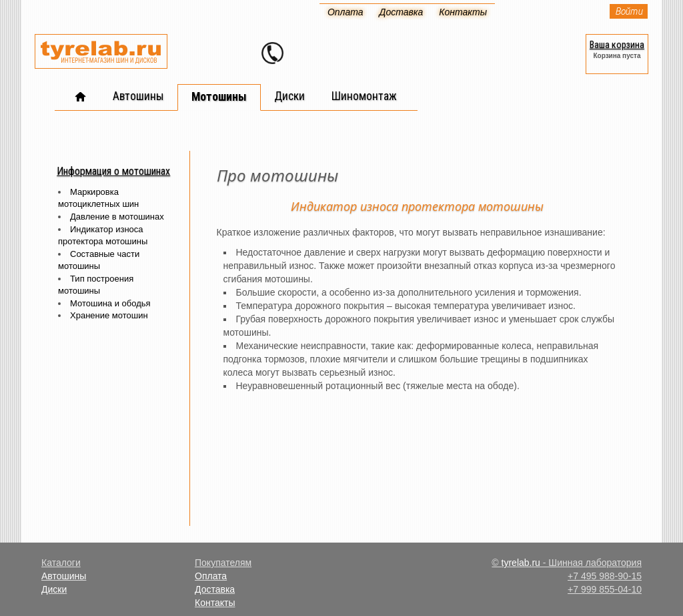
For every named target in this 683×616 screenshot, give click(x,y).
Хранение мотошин (109, 315)
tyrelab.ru (521, 563)
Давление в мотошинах (117, 217)
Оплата (211, 576)
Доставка (215, 589)
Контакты (215, 603)
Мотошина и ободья (110, 303)
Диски (54, 589)
